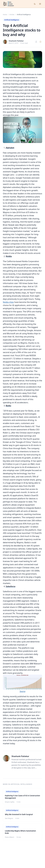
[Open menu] (40, 4)
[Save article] (40, 42)
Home (5, 15)
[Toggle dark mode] (35, 4)
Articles (12, 15)
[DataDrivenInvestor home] (8, 4)
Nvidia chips (8, 302)
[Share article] (36, 42)
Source (23, 691)
